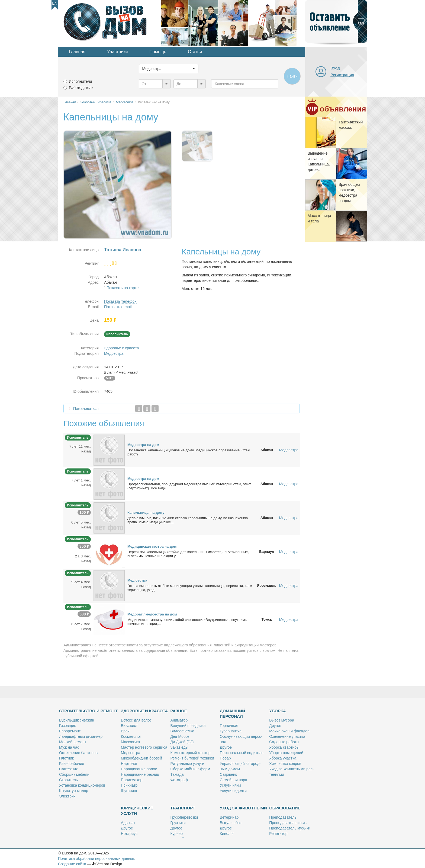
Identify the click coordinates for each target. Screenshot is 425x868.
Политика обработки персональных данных (96, 859)
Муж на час (69, 747)
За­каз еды (179, 747)
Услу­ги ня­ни (230, 785)
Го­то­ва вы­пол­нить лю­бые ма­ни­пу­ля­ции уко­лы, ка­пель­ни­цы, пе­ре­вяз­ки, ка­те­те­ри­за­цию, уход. (190, 588)
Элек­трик (67, 796)
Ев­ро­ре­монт (70, 731)
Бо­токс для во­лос (136, 720)
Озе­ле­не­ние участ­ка (287, 736)
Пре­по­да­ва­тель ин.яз (288, 823)
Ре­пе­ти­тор (278, 834)
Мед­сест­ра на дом (143, 445)
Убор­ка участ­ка (283, 758)
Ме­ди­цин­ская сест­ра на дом (152, 546)
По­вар (225, 758)
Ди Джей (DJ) (182, 742)
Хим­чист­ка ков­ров (285, 764)
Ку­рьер (176, 834)
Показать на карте (123, 288)
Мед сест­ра (137, 580)
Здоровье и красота (121, 348)
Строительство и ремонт (88, 711)
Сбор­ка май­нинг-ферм (190, 769)
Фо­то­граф (179, 780)
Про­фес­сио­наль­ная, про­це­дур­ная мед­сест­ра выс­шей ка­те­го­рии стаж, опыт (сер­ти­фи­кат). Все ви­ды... (189, 486)
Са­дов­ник (228, 774)
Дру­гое (226, 747)
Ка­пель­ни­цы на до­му (146, 513)
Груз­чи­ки (178, 823)
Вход (335, 68)
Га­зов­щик (67, 726)
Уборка (278, 711)
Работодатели (81, 88)
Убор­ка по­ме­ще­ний (286, 753)
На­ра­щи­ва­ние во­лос (139, 769)
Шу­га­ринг (129, 791)
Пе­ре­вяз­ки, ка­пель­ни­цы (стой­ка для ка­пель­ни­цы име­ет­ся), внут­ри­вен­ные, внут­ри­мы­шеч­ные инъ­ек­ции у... (188, 554)
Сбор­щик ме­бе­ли (74, 774)
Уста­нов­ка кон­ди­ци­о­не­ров (82, 785)
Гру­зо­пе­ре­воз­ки (184, 817)
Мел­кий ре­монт (73, 742)
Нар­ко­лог (129, 764)
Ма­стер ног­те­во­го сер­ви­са (144, 747)
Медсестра (114, 353)
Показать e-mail (118, 307)
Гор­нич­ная (229, 726)
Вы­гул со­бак (231, 823)
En (55, 3)
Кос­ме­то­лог (131, 736)
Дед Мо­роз (180, 736)
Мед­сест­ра (131, 753)
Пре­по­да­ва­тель (283, 817)
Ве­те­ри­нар (229, 817)
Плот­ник (66, 758)
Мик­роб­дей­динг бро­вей (141, 758)
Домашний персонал (232, 714)
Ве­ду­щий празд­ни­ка (188, 726)
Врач (125, 731)
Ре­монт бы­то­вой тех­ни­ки (192, 758)
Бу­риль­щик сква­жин (77, 720)
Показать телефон (120, 301)
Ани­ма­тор (179, 720)
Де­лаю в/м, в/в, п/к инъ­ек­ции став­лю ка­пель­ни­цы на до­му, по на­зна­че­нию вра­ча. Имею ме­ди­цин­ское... (188, 520)
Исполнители (80, 81)
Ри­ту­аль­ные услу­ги (187, 764)
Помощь (158, 52)
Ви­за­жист (129, 726)
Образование (285, 808)
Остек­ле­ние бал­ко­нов (78, 753)
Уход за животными (243, 808)
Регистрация (342, 75)
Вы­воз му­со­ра (282, 720)
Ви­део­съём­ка (182, 731)
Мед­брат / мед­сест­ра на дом (152, 614)
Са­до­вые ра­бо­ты (284, 742)
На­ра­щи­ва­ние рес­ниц (140, 774)
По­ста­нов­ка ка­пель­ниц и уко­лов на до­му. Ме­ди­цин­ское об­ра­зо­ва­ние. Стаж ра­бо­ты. (189, 452)
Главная (77, 52)
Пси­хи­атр (129, 785)
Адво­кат (128, 823)
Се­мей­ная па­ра (234, 780)
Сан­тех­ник (68, 769)
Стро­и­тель (68, 780)
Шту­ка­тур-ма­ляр (74, 791)
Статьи (195, 52)
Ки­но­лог (227, 834)
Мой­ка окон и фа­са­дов (289, 731)
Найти (292, 76)
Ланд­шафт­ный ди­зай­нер (81, 736)
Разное (178, 711)
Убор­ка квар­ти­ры (284, 747)
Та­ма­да (177, 774)
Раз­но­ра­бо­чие (72, 764)
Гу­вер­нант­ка (231, 731)
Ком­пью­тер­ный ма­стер (190, 753)
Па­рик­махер (132, 780)
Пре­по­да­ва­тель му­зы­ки (290, 828)
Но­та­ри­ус (129, 834)
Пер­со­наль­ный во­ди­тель (242, 753)
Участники (117, 52)
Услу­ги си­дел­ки (233, 791)
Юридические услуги (137, 811)
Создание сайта (72, 864)
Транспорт (183, 808)
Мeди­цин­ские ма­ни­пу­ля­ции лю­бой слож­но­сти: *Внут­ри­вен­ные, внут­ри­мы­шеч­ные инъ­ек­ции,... (188, 622)
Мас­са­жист (131, 742)
